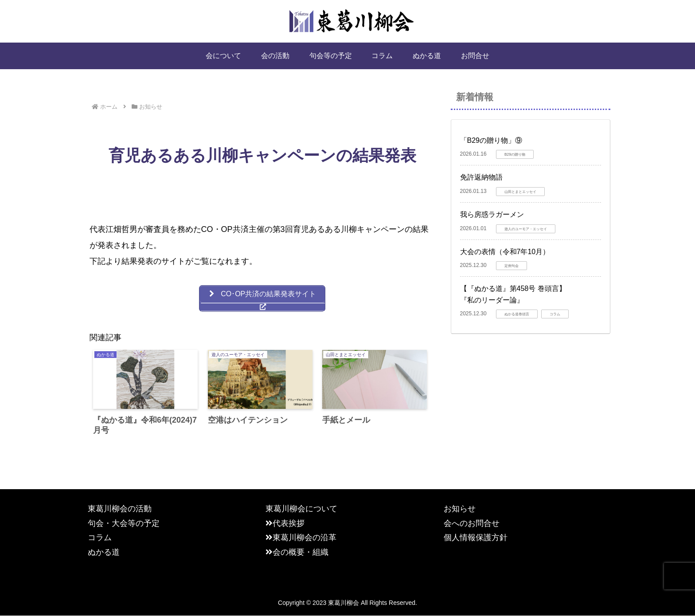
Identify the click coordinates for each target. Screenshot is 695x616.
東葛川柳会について (301, 509)
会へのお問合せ (472, 524)
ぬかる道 (104, 552)
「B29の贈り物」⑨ (491, 140)
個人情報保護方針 (476, 538)
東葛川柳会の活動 (120, 509)
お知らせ (460, 509)
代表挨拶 (285, 524)
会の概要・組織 (297, 552)
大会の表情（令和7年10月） (505, 252)
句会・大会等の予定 (124, 524)
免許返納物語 (481, 177)
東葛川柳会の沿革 (301, 538)
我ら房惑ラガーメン (492, 214)
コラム (100, 538)
